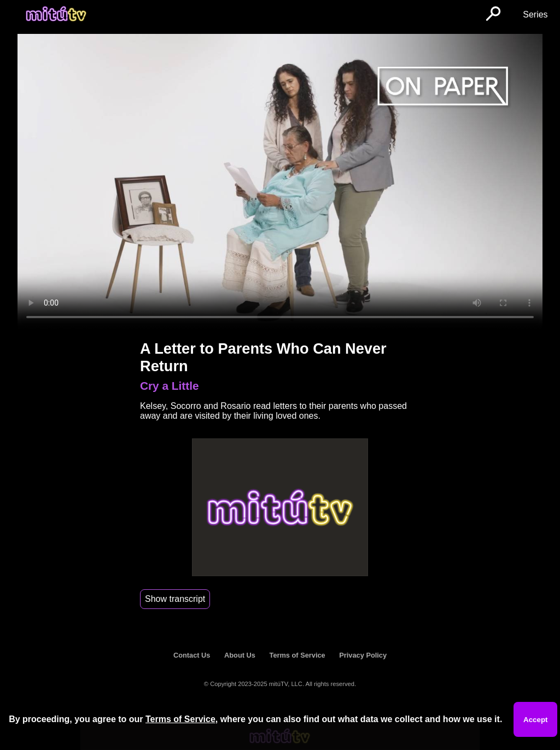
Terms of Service (297, 655)
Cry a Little (169, 386)
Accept (535, 720)
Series (535, 14)
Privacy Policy (363, 655)
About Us (240, 655)
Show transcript (175, 599)
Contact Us (192, 655)
